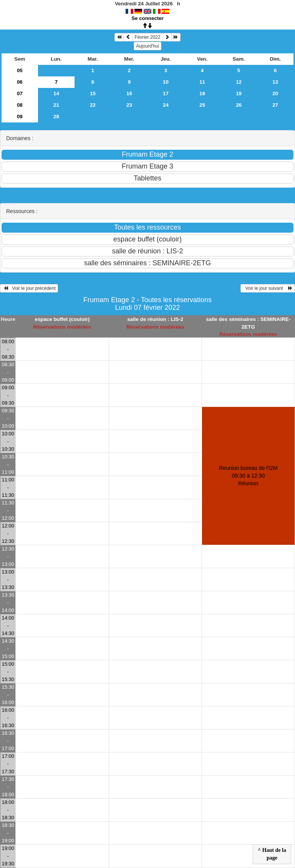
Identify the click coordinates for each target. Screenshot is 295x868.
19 (239, 93)
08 (20, 105)
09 (20, 117)
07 (20, 93)
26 (239, 105)
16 (129, 93)
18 (202, 93)
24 (166, 105)
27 (275, 105)
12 (239, 82)
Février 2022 (147, 37)
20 (275, 93)
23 (129, 105)
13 (275, 82)
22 (93, 105)
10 (166, 82)
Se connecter (147, 18)
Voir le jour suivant (268, 288)
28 (56, 117)
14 (56, 93)
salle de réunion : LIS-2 (155, 319)
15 (93, 93)
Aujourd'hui (147, 46)
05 (20, 70)
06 (20, 82)
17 (166, 93)
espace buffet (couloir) (62, 319)
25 (202, 105)
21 (56, 105)
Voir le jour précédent (29, 288)
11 (202, 82)
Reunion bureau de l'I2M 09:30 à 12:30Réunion (248, 476)
